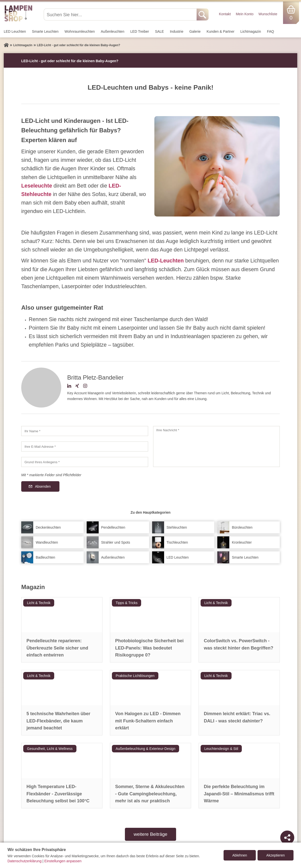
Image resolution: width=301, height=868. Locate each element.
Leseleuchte (37, 186)
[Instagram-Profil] (85, 387)
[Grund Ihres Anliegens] (85, 462)
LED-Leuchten (166, 261)
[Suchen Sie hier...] (121, 14)
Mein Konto (245, 14)
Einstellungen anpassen (63, 861)
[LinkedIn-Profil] (69, 387)
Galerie (195, 31)
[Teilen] (287, 838)
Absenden (43, 486)
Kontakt (225, 14)
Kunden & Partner (220, 31)
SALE (159, 31)
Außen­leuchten (113, 31)
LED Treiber (140, 31)
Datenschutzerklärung (24, 861)
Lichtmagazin (251, 31)
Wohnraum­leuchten (80, 31)
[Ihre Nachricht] (217, 446)
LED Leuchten (15, 31)
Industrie (177, 31)
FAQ (271, 31)
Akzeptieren (276, 855)
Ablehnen (240, 855)
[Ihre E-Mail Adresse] (85, 446)
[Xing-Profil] (77, 387)
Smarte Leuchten (45, 31)
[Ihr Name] (85, 431)
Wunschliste (268, 14)
